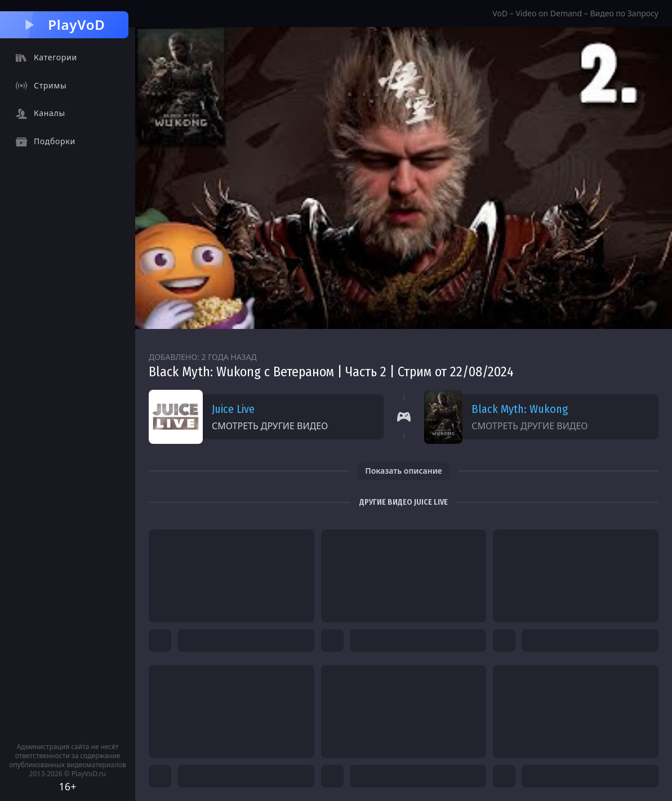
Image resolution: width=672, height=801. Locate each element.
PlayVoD (64, 25)
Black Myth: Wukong (520, 409)
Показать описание (404, 471)
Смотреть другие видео (270, 426)
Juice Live (233, 409)
